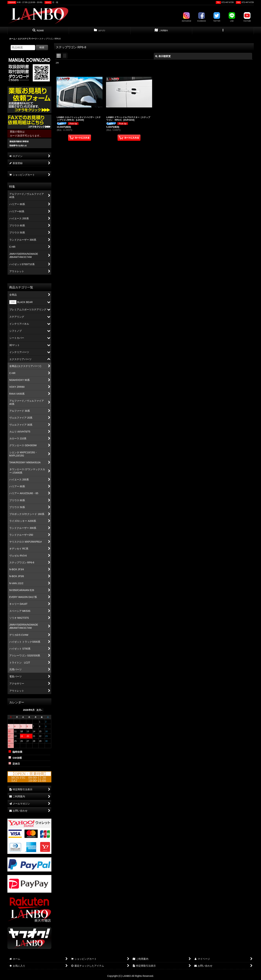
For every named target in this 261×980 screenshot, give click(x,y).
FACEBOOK (202, 17)
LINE (232, 17)
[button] (38, 31)
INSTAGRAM (186, 17)
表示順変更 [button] (163, 56)
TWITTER (217, 17)
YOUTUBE (247, 17)
